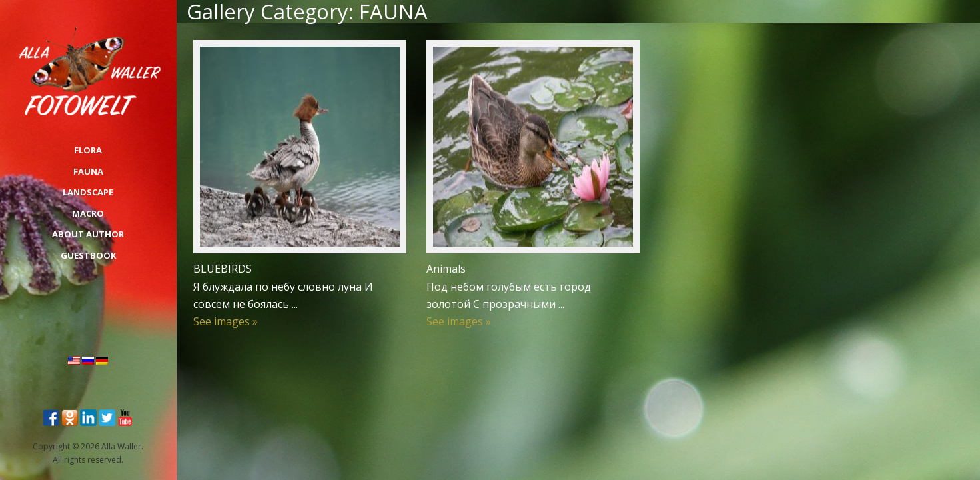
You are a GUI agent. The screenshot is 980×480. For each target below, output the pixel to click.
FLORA (88, 150)
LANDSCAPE (88, 192)
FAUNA (88, 171)
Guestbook (88, 255)
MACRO (88, 213)
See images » (226, 321)
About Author (88, 234)
